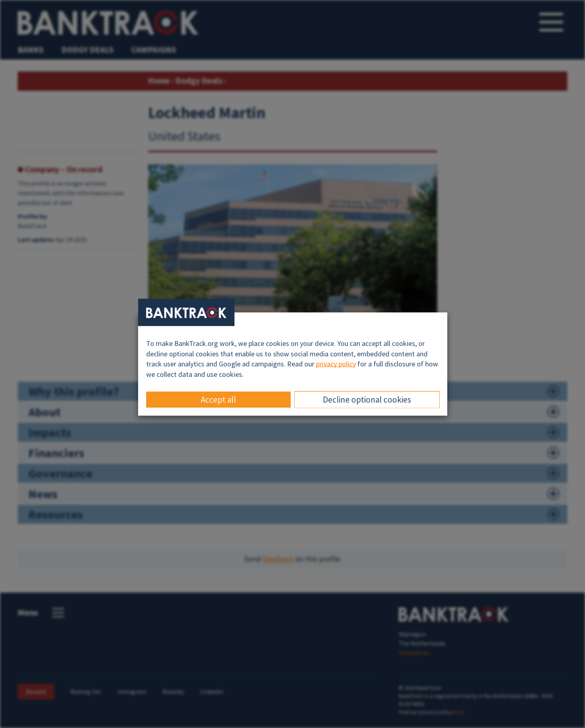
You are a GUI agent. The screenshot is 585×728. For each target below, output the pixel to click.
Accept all (218, 399)
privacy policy (336, 364)
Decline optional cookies (367, 399)
